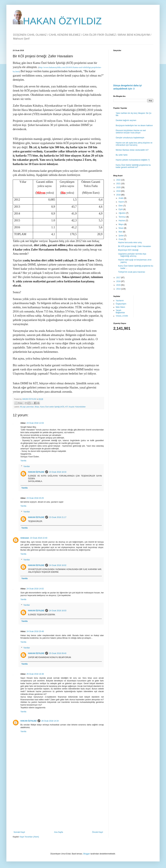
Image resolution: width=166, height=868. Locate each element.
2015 (119, 285)
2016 (119, 281)
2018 (119, 195)
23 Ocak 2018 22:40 (39, 538)
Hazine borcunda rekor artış (130, 242)
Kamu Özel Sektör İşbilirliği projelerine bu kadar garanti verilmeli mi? (133, 166)
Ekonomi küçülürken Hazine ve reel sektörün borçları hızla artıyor (131, 132)
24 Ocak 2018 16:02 (58, 565)
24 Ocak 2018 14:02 (35, 589)
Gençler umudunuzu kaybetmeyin (130, 138)
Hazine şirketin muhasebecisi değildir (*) (133, 160)
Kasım (122, 202)
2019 (119, 191)
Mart (121, 232)
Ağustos (122, 213)
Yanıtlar (26, 466)
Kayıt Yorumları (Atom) (29, 837)
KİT (67, 407)
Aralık (121, 198)
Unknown (25, 538)
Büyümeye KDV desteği (128, 250)
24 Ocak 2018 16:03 (58, 611)
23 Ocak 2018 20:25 (35, 498)
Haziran (122, 221)
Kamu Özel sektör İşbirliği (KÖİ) (52, 407)
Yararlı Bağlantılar (120, 311)
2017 (119, 278)
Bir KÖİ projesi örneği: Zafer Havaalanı (135, 246)
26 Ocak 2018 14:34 (50, 721)
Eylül (121, 209)
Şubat (121, 236)
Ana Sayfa (58, 832)
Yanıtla (23, 461)
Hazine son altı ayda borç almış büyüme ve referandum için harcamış (134, 144)
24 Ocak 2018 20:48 (35, 631)
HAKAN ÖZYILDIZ (57, 21)
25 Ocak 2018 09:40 (58, 653)
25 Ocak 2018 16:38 (35, 674)
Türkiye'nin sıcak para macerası (132, 272)
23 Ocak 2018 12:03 (35, 423)
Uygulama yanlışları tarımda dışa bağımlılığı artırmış (132, 255)
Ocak (121, 239)
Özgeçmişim (121, 304)
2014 (119, 289)
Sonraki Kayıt (19, 832)
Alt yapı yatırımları (27, 407)
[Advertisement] (58, 805)
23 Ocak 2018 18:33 (58, 472)
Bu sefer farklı (122, 155)
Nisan (121, 228)
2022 (119, 180)
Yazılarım (120, 301)
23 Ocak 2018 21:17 (58, 517)
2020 (119, 187)
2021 (119, 184)
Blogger (87, 854)
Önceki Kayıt (98, 832)
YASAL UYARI (122, 316)
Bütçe (37, 407)
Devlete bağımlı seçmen (126, 120)
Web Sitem (120, 307)
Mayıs (121, 224)
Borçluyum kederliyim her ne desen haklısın (134, 125)
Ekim (121, 206)
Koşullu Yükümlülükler (77, 407)
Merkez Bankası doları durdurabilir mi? (132, 150)
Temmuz (123, 217)
